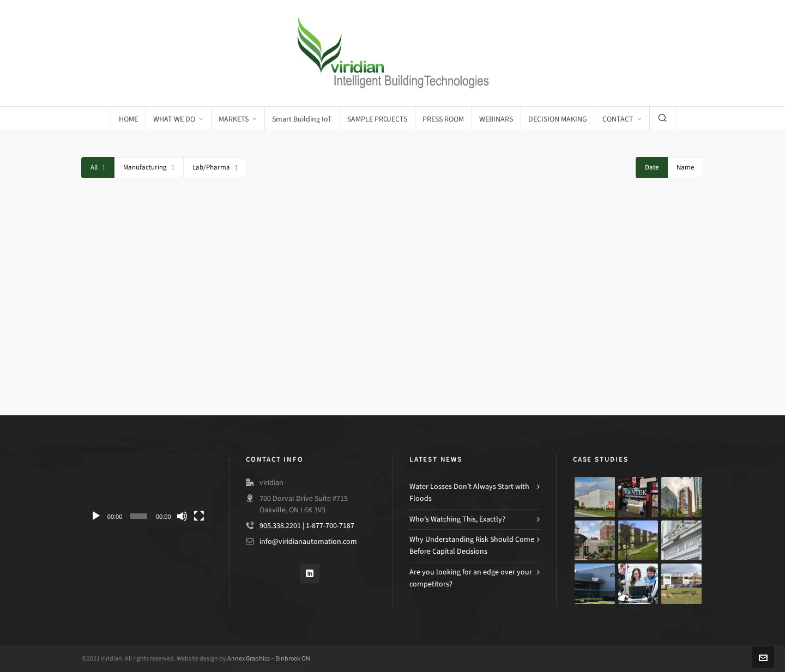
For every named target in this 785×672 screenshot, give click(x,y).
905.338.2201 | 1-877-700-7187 (307, 526)
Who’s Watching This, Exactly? (457, 519)
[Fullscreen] (199, 516)
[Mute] (182, 516)
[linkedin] (310, 573)
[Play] (96, 516)
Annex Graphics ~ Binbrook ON (269, 658)
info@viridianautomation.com (308, 541)
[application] (147, 490)
